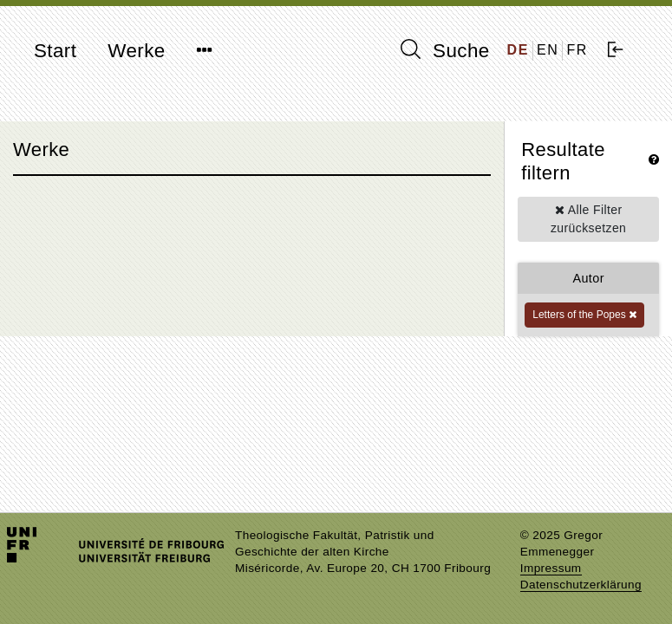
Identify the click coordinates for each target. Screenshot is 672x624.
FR (577, 50)
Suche (445, 50)
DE (518, 50)
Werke (136, 51)
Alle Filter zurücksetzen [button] (588, 219)
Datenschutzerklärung (581, 585)
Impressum (551, 568)
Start (55, 51)
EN (548, 50)
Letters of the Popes (584, 315)
